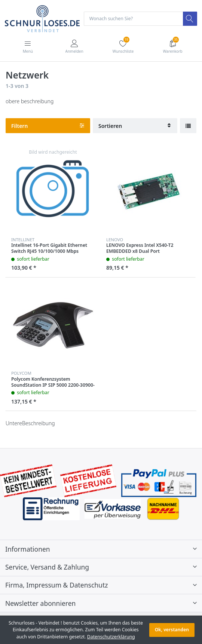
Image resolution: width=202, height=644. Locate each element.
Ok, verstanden (172, 630)
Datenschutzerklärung (111, 637)
